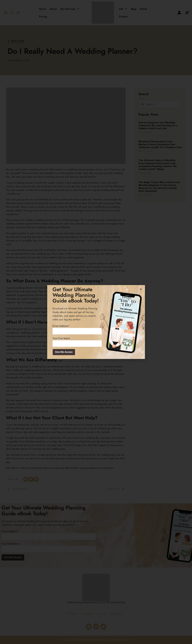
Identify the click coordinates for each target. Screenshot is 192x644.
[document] (96, 322)
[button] (141, 289)
